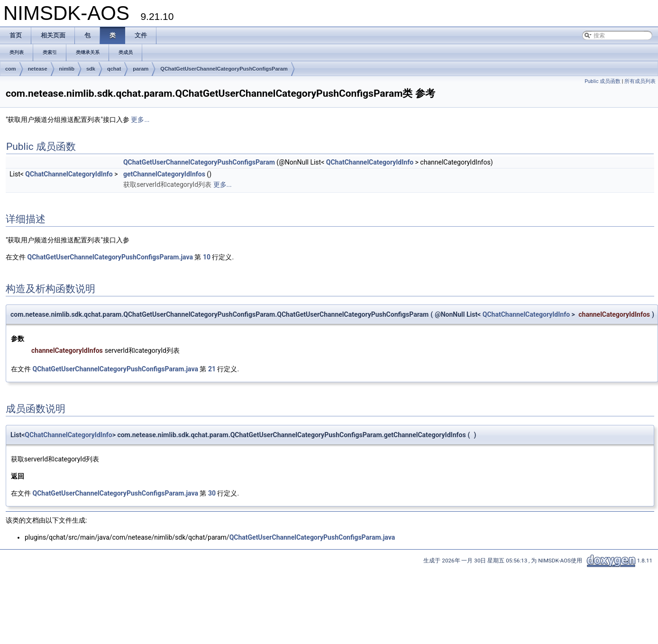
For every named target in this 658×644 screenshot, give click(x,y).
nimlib (67, 69)
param (141, 69)
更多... (140, 120)
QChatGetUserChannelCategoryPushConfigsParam (224, 69)
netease (38, 69)
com (11, 69)
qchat (114, 69)
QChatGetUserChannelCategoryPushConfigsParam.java (110, 257)
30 (212, 493)
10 (207, 257)
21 (212, 369)
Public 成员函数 (603, 81)
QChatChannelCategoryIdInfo (370, 162)
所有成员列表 (640, 81)
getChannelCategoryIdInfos (164, 174)
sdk (91, 69)
